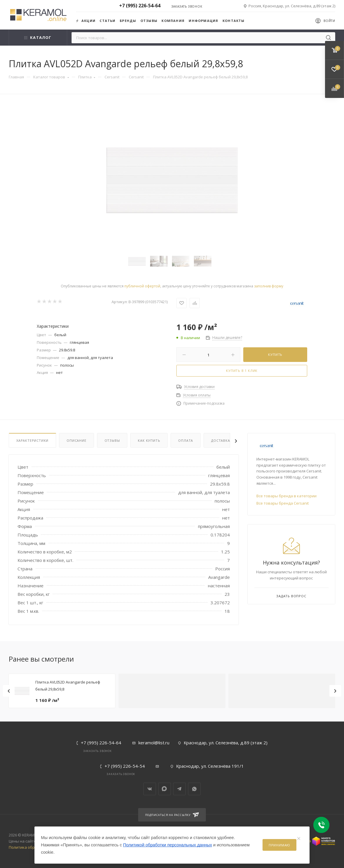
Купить (275, 354)
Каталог (38, 37)
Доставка (220, 440)
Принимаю (279, 845)
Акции (86, 21)
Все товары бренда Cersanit (283, 503)
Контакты (234, 21)
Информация (203, 21)
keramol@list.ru (154, 743)
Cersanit (112, 77)
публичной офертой (142, 286)
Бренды (128, 21)
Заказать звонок (187, 6)
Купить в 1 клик (242, 371)
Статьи (107, 21)
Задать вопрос (291, 596)
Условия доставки (199, 387)
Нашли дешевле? (227, 338)
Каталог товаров (51, 77)
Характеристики (32, 440)
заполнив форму (269, 286)
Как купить (149, 440)
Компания (173, 21)
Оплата (186, 440)
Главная (16, 77)
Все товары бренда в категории (286, 496)
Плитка (87, 77)
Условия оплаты (197, 395)
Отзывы (149, 21)
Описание (76, 440)
